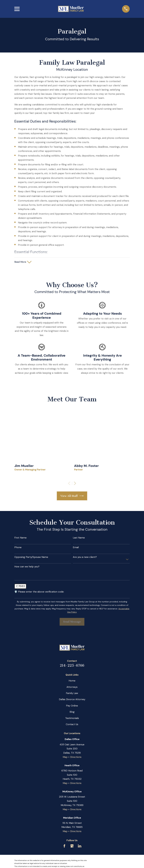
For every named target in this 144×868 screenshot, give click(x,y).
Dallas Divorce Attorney (72, 699)
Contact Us (72, 724)
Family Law (72, 693)
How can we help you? (27, 567)
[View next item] (75, 483)
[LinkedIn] (80, 846)
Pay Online (72, 706)
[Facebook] (64, 846)
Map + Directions (72, 757)
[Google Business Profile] (72, 846)
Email (76, 547)
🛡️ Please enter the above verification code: (39, 592)
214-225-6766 (72, 665)
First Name (20, 538)
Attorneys (72, 687)
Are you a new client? (85, 557)
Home (72, 681)
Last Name (79, 538)
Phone (18, 547)
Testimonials (72, 718)
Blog (72, 712)
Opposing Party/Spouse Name (31, 557)
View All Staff (72, 496)
